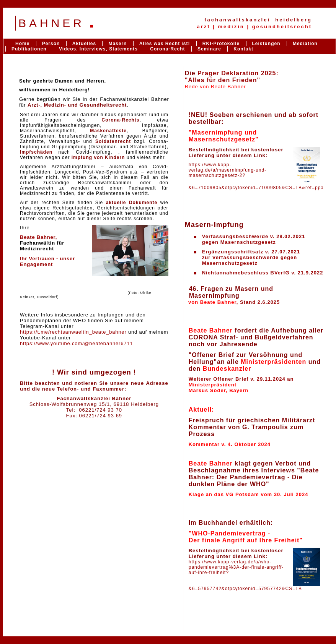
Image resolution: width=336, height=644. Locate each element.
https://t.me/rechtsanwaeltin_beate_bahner (73, 332)
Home (22, 44)
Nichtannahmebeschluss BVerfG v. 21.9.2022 (263, 273)
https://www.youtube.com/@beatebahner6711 (76, 343)
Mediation (305, 44)
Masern (117, 44)
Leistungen (266, 44)
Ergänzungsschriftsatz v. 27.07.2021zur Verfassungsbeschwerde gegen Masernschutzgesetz (251, 257)
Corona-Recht (167, 49)
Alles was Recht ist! (166, 44)
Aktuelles (84, 44)
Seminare (209, 49)
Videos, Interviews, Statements (98, 49)
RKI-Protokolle (221, 44)
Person (51, 44)
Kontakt (243, 49)
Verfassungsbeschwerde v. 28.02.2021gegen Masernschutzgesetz (254, 239)
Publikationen (29, 49)
